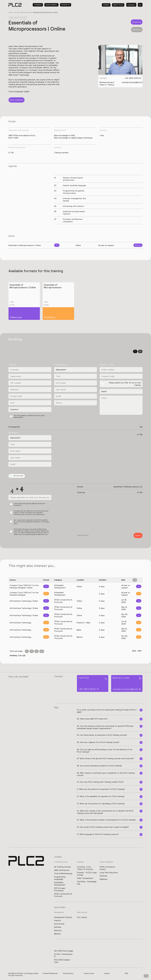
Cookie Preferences (50, 973)
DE (135, 351)
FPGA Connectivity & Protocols (63, 895)
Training (38, 5)
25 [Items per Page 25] (32, 651)
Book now (138, 245)
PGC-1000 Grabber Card (62, 961)
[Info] (137, 586)
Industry (58, 920)
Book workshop (17, 100)
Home (10, 12)
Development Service (63, 917)
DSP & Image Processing (60, 889)
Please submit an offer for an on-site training (125, 383)
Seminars (104, 876)
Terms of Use (89, 973)
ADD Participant (17, 476)
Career (106, 5)
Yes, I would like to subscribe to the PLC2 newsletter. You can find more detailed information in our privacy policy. (32, 521)
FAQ (126, 973)
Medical (57, 934)
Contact (131, 5)
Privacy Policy (68, 973)
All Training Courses (63, 867)
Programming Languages (60, 878)
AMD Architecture (26, 12)
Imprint (107, 973)
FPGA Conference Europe (107, 868)
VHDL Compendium (85, 878)
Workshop (137, 29)
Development (51, 5)
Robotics (58, 930)
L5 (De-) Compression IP (63, 955)
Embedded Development (60, 883)
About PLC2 (118, 5)
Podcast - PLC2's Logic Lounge (87, 873)
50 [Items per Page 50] (37, 651)
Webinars (104, 879)
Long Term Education (109, 872)
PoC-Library (82, 917)
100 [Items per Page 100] (42, 651)
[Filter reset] (135, 580)
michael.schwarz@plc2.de (133, 82)
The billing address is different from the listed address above (29, 416)
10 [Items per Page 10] (27, 651)
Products (66, 5)
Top (146, 976)
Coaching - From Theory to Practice (85, 868)
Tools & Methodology (63, 873)
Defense (58, 927)
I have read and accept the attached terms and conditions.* (29, 504)
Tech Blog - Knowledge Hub (87, 882)
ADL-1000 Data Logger (64, 951)
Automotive (59, 924)
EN (140, 351)
